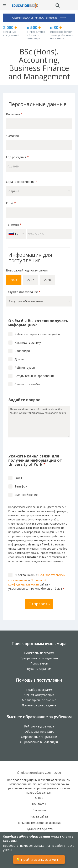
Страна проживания (22, 182)
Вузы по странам (39, 669)
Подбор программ (39, 690)
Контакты (39, 804)
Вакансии (39, 810)
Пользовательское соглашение (39, 823)
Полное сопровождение (39, 705)
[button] (39, 191)
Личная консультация (39, 695)
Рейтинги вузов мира (39, 726)
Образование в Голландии (39, 742)
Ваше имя (14, 114)
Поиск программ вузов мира (39, 643)
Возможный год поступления (27, 270)
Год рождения (18, 157)
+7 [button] (16, 234)
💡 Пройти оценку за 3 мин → (39, 859)
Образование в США (39, 732)
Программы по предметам (39, 658)
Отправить (39, 604)
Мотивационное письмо (39, 700)
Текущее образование (23, 292)
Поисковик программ (39, 653)
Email (11, 203)
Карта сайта (39, 816)
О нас (39, 798)
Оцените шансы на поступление (39, 18)
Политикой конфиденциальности (27, 582)
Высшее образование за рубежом (39, 717)
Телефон (14, 225)
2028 (47, 280)
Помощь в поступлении (39, 680)
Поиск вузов (39, 663)
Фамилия (12, 136)
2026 (14, 280)
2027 (31, 280)
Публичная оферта (39, 829)
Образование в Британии (39, 737)
